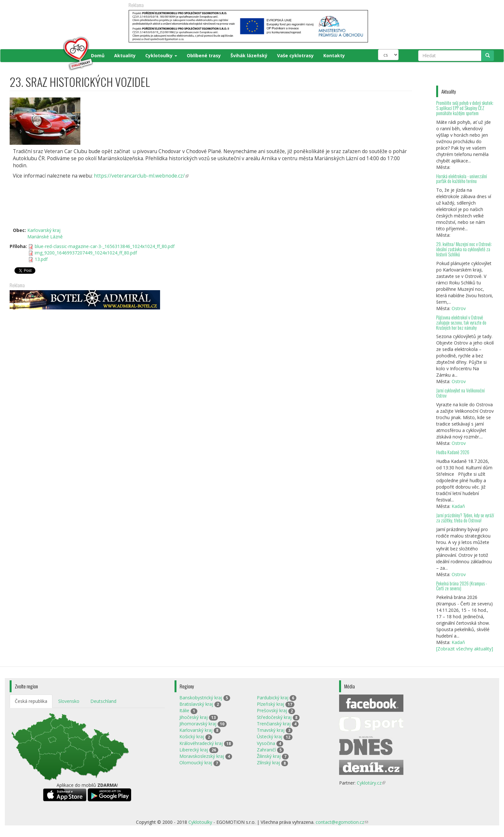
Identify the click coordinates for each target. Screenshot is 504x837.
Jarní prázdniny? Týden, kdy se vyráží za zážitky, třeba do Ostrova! (465, 518)
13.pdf (41, 259)
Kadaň (458, 506)
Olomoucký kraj (196, 763)
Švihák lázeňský (249, 55)
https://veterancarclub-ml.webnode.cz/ (141, 176)
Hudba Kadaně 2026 (453, 452)
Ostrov (459, 308)
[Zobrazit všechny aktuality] (465, 649)
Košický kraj (192, 736)
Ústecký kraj (270, 736)
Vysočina (266, 743)
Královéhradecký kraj (201, 743)
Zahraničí (266, 750)
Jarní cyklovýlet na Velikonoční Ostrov (460, 393)
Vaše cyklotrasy (295, 55)
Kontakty (334, 55)
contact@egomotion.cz (342, 822)
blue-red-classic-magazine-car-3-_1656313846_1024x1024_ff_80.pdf (105, 246)
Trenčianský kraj (274, 724)
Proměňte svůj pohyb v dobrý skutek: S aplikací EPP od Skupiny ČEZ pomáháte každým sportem (465, 108)
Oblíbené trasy (204, 55)
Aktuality (125, 55)
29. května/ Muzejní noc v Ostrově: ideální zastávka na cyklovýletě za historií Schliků (464, 249)
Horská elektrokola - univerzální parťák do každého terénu (462, 179)
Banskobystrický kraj (201, 698)
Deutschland (103, 701)
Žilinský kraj (269, 756)
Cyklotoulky (161, 55)
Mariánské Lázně (45, 237)
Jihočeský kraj (194, 717)
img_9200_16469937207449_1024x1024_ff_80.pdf (86, 253)
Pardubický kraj (273, 698)
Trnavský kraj (271, 730)
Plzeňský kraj (270, 704)
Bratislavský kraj (196, 704)
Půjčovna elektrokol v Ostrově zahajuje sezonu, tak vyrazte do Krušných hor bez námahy (461, 322)
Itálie (184, 710)
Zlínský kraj (268, 763)
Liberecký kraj (194, 750)
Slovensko (69, 701)
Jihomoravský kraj (198, 724)
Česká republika (31, 701)
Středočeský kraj (274, 717)
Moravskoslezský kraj (202, 756)
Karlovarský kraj (44, 230)
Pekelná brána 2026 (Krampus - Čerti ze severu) (462, 586)
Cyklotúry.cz (371, 783)
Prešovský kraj (272, 710)
